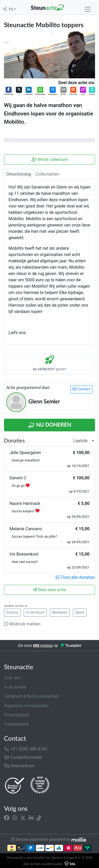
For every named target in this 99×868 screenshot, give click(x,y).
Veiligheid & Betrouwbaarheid (31, 696)
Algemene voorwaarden (26, 706)
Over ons (12, 678)
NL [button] (11, 9)
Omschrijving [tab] (19, 174)
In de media (15, 687)
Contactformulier (23, 757)
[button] (9, 91)
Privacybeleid (16, 715)
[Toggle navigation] (88, 9)
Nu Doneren (50, 425)
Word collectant (50, 159)
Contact (81, 389)
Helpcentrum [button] (19, 766)
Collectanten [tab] (48, 174)
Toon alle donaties (75, 577)
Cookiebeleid (16, 724)
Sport (80, 613)
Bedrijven (60, 613)
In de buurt (35, 613)
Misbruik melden (22, 624)
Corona (12, 613)
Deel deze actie (50, 590)
